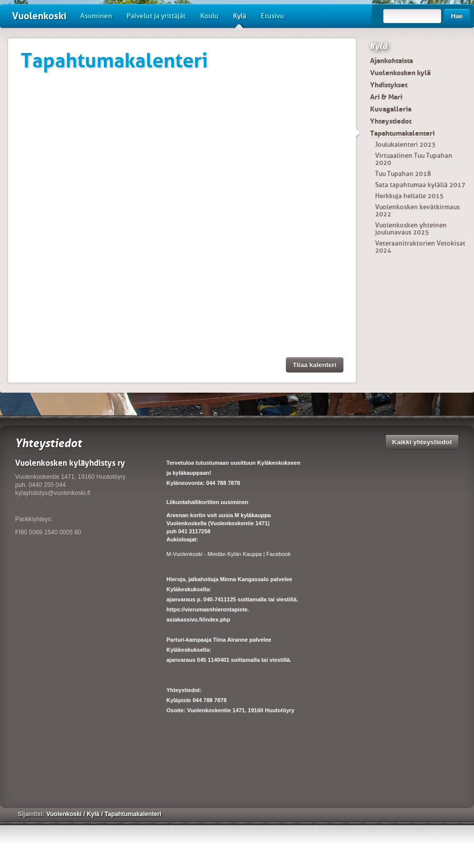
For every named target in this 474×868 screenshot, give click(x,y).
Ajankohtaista (392, 60)
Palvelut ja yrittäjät (156, 16)
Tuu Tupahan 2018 (403, 174)
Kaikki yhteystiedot (422, 442)
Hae (457, 16)
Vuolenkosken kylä (400, 73)
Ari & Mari (386, 97)
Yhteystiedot (391, 121)
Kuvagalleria (391, 109)
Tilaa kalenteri (315, 365)
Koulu (209, 16)
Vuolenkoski (39, 16)
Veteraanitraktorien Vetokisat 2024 (420, 247)
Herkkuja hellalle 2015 (409, 196)
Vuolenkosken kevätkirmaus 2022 (418, 210)
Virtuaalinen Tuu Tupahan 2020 (414, 159)
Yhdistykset (389, 85)
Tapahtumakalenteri (402, 133)
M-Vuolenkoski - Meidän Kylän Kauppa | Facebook (228, 554)
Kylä (240, 20)
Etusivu (272, 16)
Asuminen (96, 16)
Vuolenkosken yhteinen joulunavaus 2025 (411, 229)
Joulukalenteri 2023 (405, 144)
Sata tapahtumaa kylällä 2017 (420, 185)
